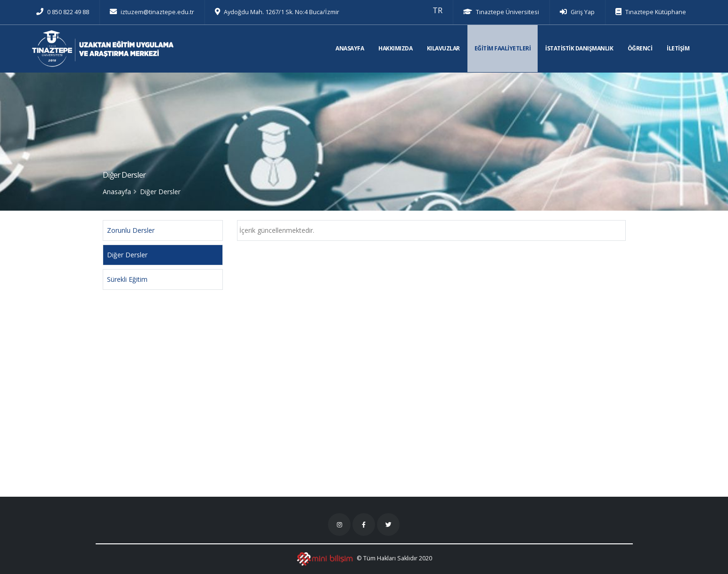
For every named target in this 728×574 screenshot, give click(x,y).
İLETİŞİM (678, 48)
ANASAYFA (350, 48)
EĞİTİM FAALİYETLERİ (503, 48)
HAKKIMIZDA (395, 48)
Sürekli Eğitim (127, 279)
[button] (438, 10)
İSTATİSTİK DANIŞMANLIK (579, 48)
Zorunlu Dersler (131, 230)
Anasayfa (117, 192)
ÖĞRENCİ (640, 48)
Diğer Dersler (127, 255)
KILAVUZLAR (443, 48)
